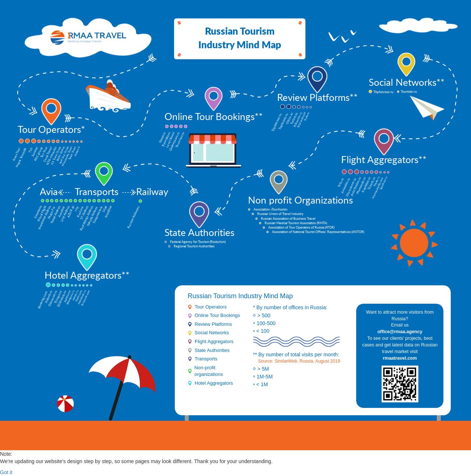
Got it (6, 472)
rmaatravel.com (400, 358)
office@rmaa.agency (400, 332)
